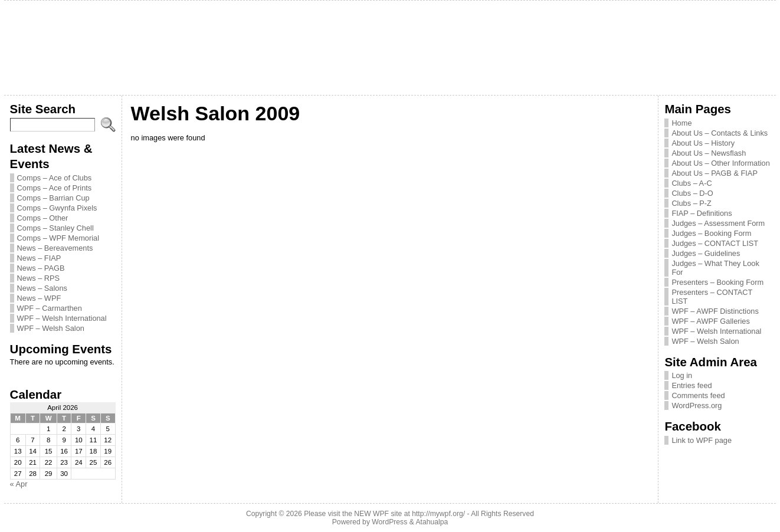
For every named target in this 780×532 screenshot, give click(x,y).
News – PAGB (41, 268)
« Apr (19, 484)
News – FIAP (39, 258)
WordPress (389, 522)
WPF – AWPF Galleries (711, 321)
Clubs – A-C (691, 183)
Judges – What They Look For (715, 268)
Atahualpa (432, 522)
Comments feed (698, 395)
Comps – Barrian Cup (53, 198)
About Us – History (703, 143)
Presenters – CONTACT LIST (712, 297)
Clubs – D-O (692, 193)
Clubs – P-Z (691, 203)
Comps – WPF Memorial (58, 238)
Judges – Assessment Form (718, 223)
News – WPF (39, 298)
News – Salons (42, 288)
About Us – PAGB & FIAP (715, 173)
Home (681, 123)
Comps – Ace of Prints (55, 188)
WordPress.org (697, 405)
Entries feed (691, 385)
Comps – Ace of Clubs (55, 178)
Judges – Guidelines (706, 253)
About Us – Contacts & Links (720, 133)
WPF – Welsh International (62, 318)
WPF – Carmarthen (50, 308)
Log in (682, 375)
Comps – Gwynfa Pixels (57, 208)
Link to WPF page (702, 440)
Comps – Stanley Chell (55, 228)
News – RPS (39, 278)
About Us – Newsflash (709, 153)
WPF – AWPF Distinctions (715, 311)
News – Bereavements (55, 248)
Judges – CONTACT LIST (715, 243)
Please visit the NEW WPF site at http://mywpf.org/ (384, 514)
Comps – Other (43, 218)
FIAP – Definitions (702, 213)
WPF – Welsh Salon (51, 328)
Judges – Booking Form (711, 233)
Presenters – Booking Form (717, 282)
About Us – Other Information (720, 163)
